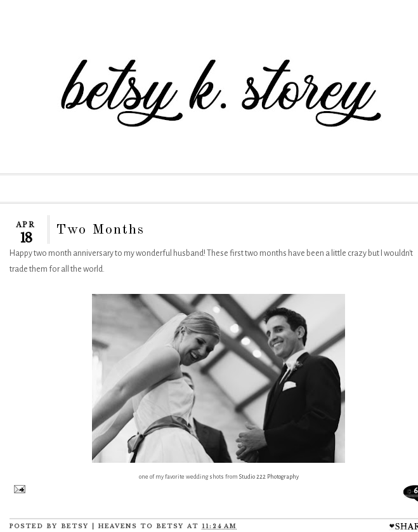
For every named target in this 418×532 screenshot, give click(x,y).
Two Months (100, 230)
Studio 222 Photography (269, 477)
